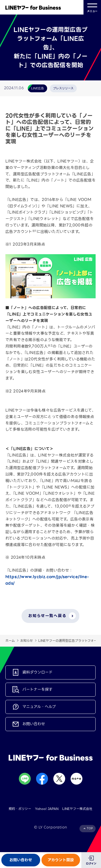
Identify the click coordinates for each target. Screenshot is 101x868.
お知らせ (27, 641)
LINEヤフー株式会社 (77, 809)
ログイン (91, 864)
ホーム (10, 641)
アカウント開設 (61, 860)
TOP (90, 828)
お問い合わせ (21, 860)
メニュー (92, 7)
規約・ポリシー (20, 809)
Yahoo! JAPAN (47, 809)
